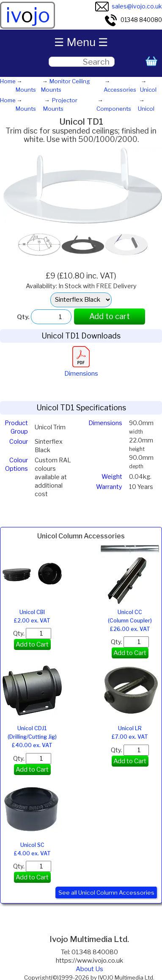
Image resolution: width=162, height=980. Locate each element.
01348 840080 (133, 20)
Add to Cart (32, 644)
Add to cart (110, 316)
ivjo (28, 15)
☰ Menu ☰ (81, 42)
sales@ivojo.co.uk (129, 6)
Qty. (32, 633)
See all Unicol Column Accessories (106, 893)
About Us (89, 969)
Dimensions (81, 369)
